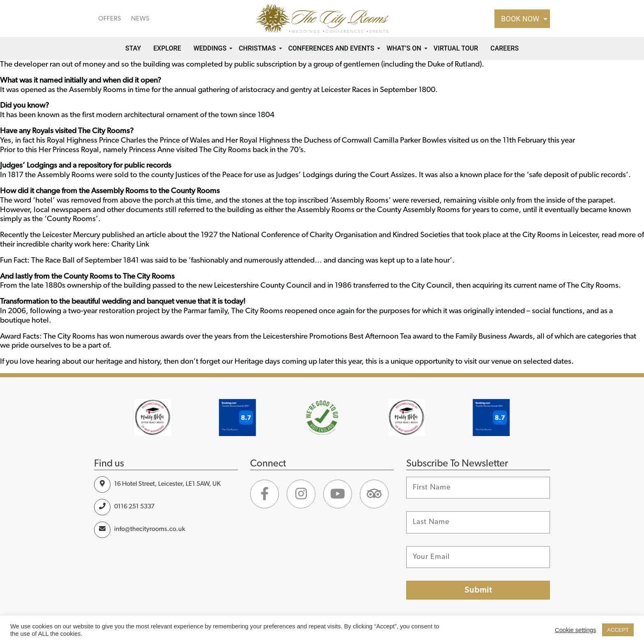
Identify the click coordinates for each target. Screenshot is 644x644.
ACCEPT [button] (618, 630)
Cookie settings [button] (575, 630)
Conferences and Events (331, 48)
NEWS (140, 18)
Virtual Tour (456, 48)
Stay (133, 48)
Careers (505, 48)
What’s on (404, 48)
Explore (167, 48)
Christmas (257, 48)
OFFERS (110, 18)
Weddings (210, 48)
